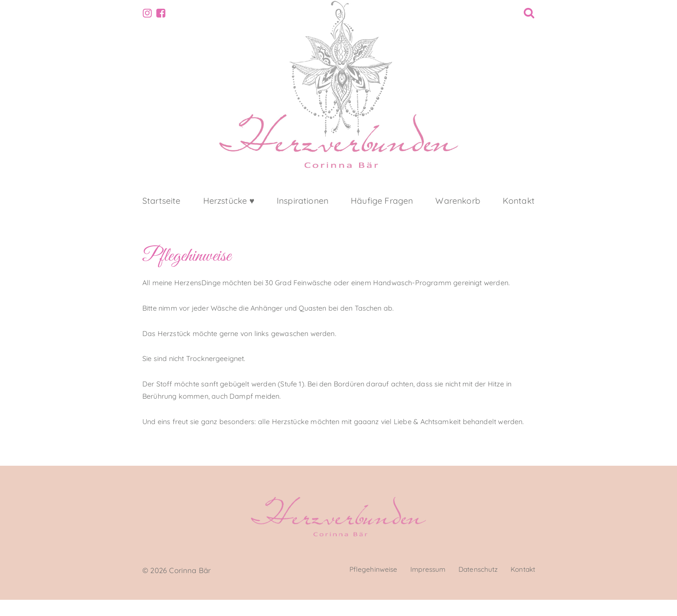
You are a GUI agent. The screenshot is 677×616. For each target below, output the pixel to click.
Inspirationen (303, 215)
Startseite (162, 215)
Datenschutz (471, 586)
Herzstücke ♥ (229, 215)
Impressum (416, 586)
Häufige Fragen (382, 215)
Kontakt (519, 215)
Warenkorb (458, 215)
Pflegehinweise (358, 586)
